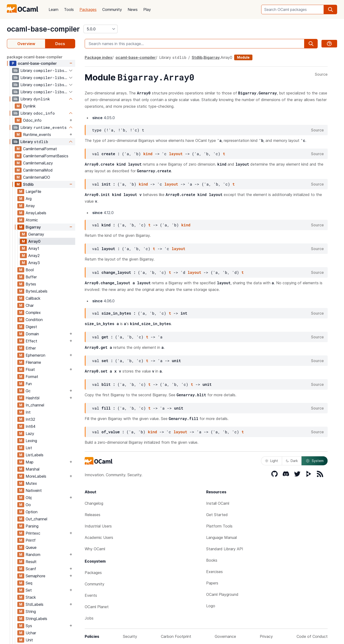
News (133, 9)
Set (29, 590)
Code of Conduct (312, 636)
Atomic (32, 220)
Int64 (30, 426)
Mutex (31, 483)
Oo (28, 505)
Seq (29, 583)
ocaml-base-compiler (43, 29)
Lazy (30, 434)
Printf (31, 540)
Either (31, 348)
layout (176, 154)
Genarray (36, 234)
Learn (53, 9)
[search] (330, 9)
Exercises (214, 572)
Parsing (32, 526)
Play (147, 9)
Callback (33, 298)
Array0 (34, 241)
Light (272, 461)
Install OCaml (218, 503)
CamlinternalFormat (40, 149)
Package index (98, 57)
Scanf (31, 569)
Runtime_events (37, 135)
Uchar (31, 633)
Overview (26, 44)
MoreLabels (36, 476)
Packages (88, 9)
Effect (31, 341)
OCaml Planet (97, 607)
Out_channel (36, 519)
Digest (31, 327)
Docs (60, 44)
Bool (30, 270)
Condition (34, 320)
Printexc (33, 533)
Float (30, 369)
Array (30, 206)
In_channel (35, 405)
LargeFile (33, 191)
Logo (211, 606)
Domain (32, 334)
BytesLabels (37, 291)
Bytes (31, 284)
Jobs (89, 618)
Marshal (33, 469)
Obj (29, 498)
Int (28, 412)
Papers (212, 583)
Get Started (217, 515)
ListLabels (35, 455)
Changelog (94, 503)
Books (212, 560)
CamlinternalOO (37, 177)
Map (30, 462)
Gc (28, 391)
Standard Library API (225, 549)
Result (31, 562)
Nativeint (34, 490)
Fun (29, 384)
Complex (33, 313)
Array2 (34, 256)
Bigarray (33, 227)
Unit (29, 640)
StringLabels (36, 619)
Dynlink (29, 106)
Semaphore (35, 576)
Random (33, 555)
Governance (225, 636)
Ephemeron (35, 355)
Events (91, 595)
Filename (33, 362)
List (29, 448)
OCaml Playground (222, 594)
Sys (29, 626)
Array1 (34, 248)
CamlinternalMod (38, 170)
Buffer (31, 277)
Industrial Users (98, 526)
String (31, 611)
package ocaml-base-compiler (35, 57)
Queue (31, 547)
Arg (29, 199)
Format (32, 377)
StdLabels (35, 604)
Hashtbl (33, 398)
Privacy (266, 636)
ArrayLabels (36, 213)
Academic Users (99, 537)
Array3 (34, 263)
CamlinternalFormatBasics (46, 156)
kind (148, 154)
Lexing (31, 441)
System (315, 461)
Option (32, 512)
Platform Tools (219, 526)
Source (321, 75)
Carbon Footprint (176, 636)
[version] (101, 29)
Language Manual (221, 537)
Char (30, 305)
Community (112, 9)
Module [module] (243, 57)
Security (130, 636)
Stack (31, 597)
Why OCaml (95, 549)
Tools (69, 9)
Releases (93, 515)
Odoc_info (32, 120)
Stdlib (28, 184)
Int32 (30, 419)
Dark (292, 461)
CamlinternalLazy (38, 163)
